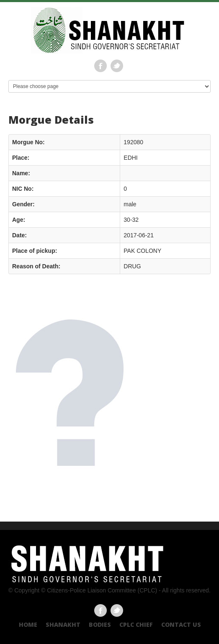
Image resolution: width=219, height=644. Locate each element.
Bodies (100, 625)
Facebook (100, 66)
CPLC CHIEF (136, 625)
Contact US (181, 625)
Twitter (117, 66)
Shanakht (63, 625)
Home (28, 625)
